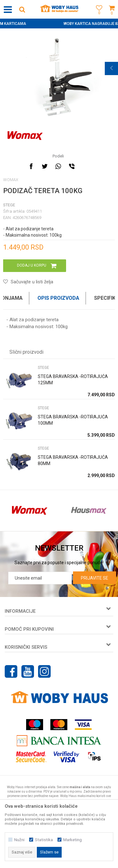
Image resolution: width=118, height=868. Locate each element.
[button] (22, 9)
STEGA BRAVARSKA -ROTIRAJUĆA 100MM (73, 420)
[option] (59, 24)
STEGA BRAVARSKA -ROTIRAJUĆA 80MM (73, 460)
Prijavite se (95, 578)
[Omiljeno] (98, 17)
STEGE (9, 205)
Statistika (44, 840)
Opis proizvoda (58, 298)
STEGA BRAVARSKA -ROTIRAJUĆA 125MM (73, 380)
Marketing (73, 840)
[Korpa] (112, 17)
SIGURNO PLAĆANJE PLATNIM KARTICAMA (58, 24)
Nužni (19, 840)
